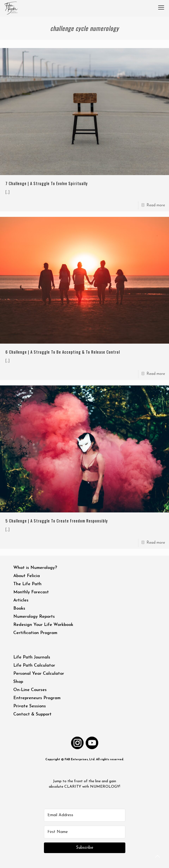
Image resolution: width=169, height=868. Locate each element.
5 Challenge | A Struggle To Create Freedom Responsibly (57, 521)
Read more (156, 205)
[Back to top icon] (158, 857)
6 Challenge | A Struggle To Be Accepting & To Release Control (63, 352)
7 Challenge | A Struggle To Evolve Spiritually (47, 183)
